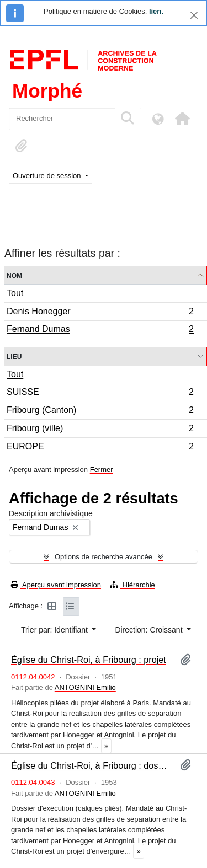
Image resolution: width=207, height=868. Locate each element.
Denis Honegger (100, 313)
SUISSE (100, 393)
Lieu (14, 356)
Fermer (102, 470)
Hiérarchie (132, 585)
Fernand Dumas (100, 330)
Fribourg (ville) (100, 430)
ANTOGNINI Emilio (85, 687)
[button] (182, 119)
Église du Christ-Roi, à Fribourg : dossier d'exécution (91, 765)
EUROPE (100, 448)
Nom (14, 275)
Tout (15, 293)
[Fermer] (194, 15)
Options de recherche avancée (104, 557)
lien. (156, 11)
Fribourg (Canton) (100, 412)
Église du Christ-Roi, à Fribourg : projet (89, 660)
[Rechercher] (62, 119)
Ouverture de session (48, 176)
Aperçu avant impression (56, 585)
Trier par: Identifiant (55, 630)
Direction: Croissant (150, 630)
